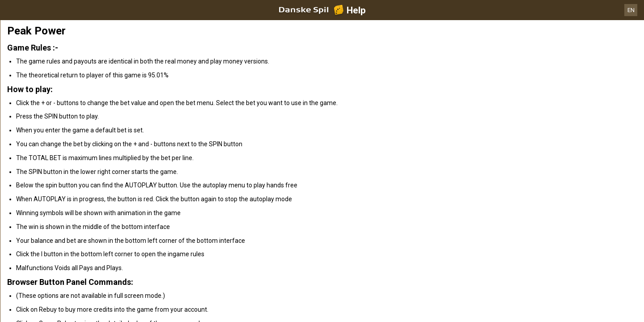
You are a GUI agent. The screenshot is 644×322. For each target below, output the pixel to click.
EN (631, 10)
